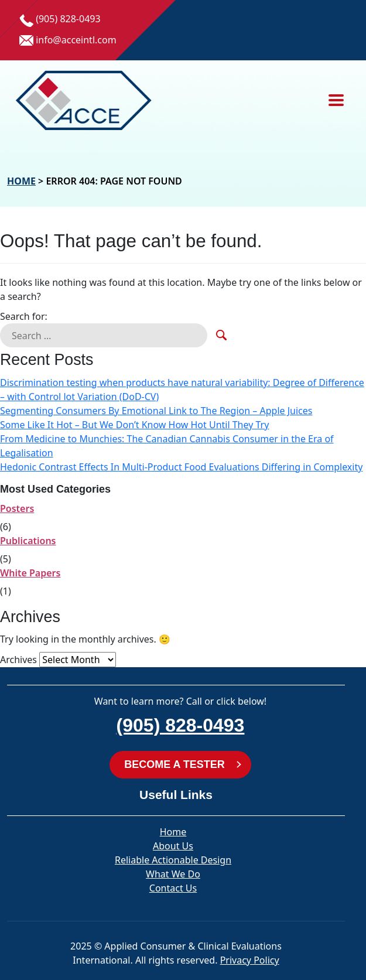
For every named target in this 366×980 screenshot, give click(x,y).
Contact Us (173, 888)
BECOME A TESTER (175, 764)
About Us (173, 846)
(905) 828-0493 (181, 725)
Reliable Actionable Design (173, 860)
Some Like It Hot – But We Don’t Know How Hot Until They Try (134, 425)
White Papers (30, 573)
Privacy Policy (250, 960)
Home (21, 181)
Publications (28, 541)
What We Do (173, 874)
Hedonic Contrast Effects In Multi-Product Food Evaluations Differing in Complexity (181, 467)
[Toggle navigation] (336, 100)
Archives (18, 660)
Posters (17, 508)
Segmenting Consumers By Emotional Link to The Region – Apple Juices (156, 411)
